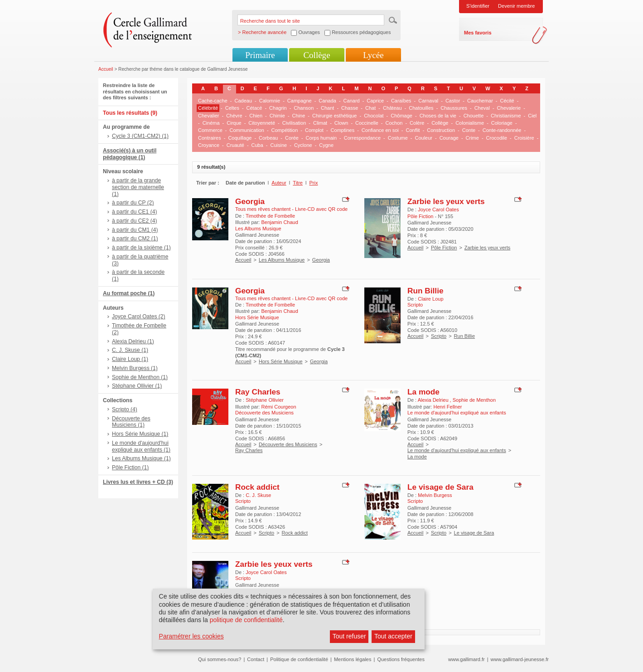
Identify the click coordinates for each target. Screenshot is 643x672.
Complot (314, 130)
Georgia (250, 201)
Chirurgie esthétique (334, 116)
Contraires (210, 138)
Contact (256, 659)
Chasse (350, 108)
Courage (449, 138)
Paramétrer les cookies (191, 636)
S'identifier (478, 6)
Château (392, 108)
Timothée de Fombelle (270, 216)
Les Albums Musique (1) (141, 458)
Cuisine (279, 145)
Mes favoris (478, 33)
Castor (453, 101)
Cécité (507, 101)
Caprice (375, 101)
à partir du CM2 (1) (135, 239)
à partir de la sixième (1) (141, 248)
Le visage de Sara (440, 487)
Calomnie (270, 101)
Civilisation (294, 123)
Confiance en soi (380, 130)
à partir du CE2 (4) (134, 221)
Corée (292, 138)
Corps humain (321, 138)
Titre (298, 183)
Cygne (326, 145)
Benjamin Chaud (279, 222)
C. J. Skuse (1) (130, 350)
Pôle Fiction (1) (130, 467)
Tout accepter (393, 636)
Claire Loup (430, 299)
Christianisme (506, 116)
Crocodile (497, 138)
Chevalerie (509, 108)
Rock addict (257, 487)
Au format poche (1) (129, 293)
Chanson (304, 108)
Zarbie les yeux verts (446, 201)
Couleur (423, 138)
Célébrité (208, 108)
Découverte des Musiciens (288, 444)
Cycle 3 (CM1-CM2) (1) (140, 136)
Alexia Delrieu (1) (133, 341)
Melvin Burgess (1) (135, 368)
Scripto (439, 336)
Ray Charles (258, 392)
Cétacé (254, 108)
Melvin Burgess (435, 495)
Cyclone (303, 145)
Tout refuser (349, 636)
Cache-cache (213, 101)
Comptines (343, 130)
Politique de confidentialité (299, 659)
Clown (341, 123)
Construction (441, 130)
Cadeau (244, 101)
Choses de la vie (438, 116)
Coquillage (240, 138)
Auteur (279, 183)
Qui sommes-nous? (220, 659)
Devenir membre (516, 6)
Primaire (260, 55)
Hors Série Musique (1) (140, 434)
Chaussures (454, 108)
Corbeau (268, 138)
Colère (417, 123)
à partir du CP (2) (133, 203)
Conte (469, 130)
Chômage (401, 116)
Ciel (532, 116)
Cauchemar (480, 101)
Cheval (482, 108)
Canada (327, 101)
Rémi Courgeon (278, 407)
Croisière (524, 138)
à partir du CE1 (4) (134, 212)
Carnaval (428, 101)
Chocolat (374, 116)
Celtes (232, 108)
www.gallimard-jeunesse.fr (520, 659)
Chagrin (278, 108)
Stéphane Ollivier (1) (137, 386)
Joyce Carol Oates (438, 209)
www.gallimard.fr (467, 659)
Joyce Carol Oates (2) (139, 317)
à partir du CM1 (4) (135, 230)
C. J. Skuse (258, 495)
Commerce (210, 130)
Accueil (106, 69)
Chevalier (208, 116)
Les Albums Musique (282, 260)
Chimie (277, 116)
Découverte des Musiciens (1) (131, 422)
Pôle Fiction (444, 248)
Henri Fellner (447, 407)
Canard (352, 101)
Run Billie (425, 291)
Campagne (300, 101)
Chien (256, 116)
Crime (472, 138)
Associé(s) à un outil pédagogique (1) (130, 154)
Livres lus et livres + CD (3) (138, 482)
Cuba (257, 145)
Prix (314, 183)
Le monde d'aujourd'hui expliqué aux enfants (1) (141, 446)
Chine (299, 116)
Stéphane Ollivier (265, 400)
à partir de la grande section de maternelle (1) (138, 187)
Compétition (285, 130)
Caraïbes (401, 101)
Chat (370, 108)
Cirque (234, 123)
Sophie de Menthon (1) (140, 377)
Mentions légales (353, 659)
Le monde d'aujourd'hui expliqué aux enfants (457, 450)
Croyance (209, 145)
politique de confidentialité (246, 620)
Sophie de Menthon (474, 400)
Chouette (474, 116)
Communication (247, 130)
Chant (327, 108)
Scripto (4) (125, 409)
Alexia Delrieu (434, 400)
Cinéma (211, 123)
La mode (423, 392)
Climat (320, 123)
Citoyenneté (262, 123)
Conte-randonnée (502, 130)
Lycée (373, 55)
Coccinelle (367, 123)
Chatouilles (421, 108)
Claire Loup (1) (130, 359)
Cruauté (235, 145)
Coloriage (502, 123)
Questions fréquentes (401, 659)
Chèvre (234, 116)
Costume (398, 138)
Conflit (413, 130)
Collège (317, 55)
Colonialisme (470, 123)
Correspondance (362, 138)
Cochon (394, 123)
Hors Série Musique (281, 361)
